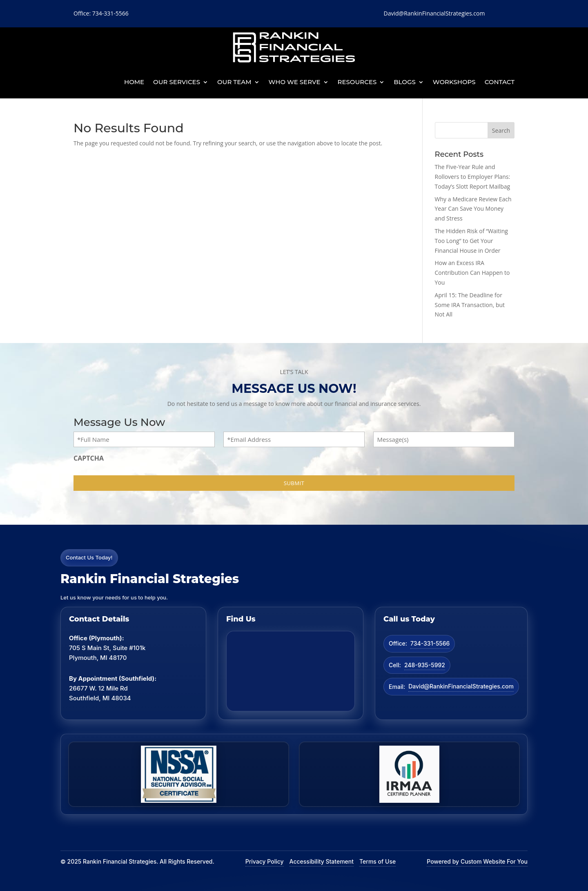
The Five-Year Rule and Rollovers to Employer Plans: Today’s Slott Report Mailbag (473, 177)
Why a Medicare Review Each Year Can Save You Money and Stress (473, 209)
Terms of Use (378, 861)
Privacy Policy (265, 861)
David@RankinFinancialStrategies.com (461, 686)
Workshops (454, 82)
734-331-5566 (430, 643)
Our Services (177, 82)
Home (134, 82)
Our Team (234, 82)
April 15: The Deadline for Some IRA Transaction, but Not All (470, 305)
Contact (500, 82)
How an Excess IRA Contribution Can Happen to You (472, 273)
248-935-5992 (425, 665)
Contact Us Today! (89, 557)
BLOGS (405, 82)
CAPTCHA (89, 458)
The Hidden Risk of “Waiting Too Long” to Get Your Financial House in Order (471, 241)
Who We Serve (295, 82)
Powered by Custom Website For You (477, 861)
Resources (357, 82)
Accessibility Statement (322, 861)
